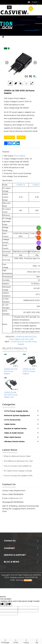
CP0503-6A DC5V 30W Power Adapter (11, 371)
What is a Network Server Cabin (17, 456)
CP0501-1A (21, 185)
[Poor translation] (8, 604)
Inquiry (26, 641)
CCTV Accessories (12, 420)
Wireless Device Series (14, 441)
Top (37, 641)
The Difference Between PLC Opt (18, 461)
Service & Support (15, 555)
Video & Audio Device (14, 433)
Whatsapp (5, 641)
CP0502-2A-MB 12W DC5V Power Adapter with (11, 395)
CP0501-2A (37, 185)
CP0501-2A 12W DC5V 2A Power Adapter (29, 371)
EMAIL (21, 137)
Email (16, 641)
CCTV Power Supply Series (16, 411)
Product (16, 37)
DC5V (27, 40)
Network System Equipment (17, 415)
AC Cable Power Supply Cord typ (18, 471)
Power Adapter (16, 40)
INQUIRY (9, 137)
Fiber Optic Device (13, 437)
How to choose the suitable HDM (18, 476)
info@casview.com (15, 498)
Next (35, 63)
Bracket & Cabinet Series (15, 428)
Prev (7, 63)
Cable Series (10, 424)
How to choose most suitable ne (18, 466)
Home (7, 37)
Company (9, 548)
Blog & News (12, 562)
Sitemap (20, 580)
